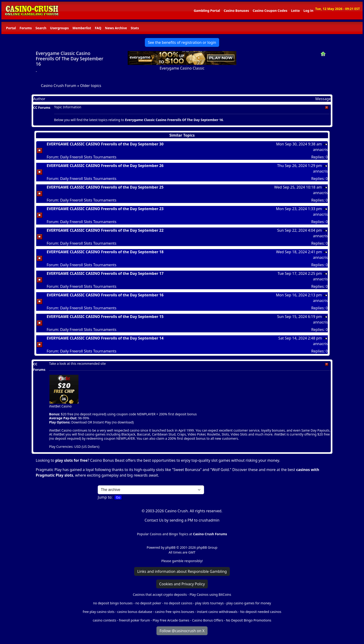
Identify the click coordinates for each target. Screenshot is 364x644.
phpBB (170, 547)
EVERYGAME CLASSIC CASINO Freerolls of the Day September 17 (105, 273)
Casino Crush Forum (58, 86)
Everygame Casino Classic (182, 68)
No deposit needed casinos (261, 612)
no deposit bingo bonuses (113, 603)
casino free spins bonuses (174, 612)
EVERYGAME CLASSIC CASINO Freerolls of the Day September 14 (105, 338)
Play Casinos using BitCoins (210, 594)
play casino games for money (249, 603)
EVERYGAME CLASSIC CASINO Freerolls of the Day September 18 (105, 252)
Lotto (295, 11)
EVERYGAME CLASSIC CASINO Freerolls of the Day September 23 (105, 209)
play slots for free (71, 460)
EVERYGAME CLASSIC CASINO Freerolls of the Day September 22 (105, 230)
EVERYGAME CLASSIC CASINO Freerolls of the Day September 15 (105, 317)
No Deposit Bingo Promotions (249, 620)
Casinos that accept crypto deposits (160, 594)
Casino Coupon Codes (270, 11)
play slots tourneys (209, 603)
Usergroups (60, 28)
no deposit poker (148, 603)
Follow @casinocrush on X (182, 631)
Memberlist (82, 28)
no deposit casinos (178, 603)
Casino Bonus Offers (208, 620)
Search (41, 28)
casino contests (104, 620)
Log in (308, 11)
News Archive (116, 28)
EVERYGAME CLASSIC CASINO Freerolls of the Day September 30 (105, 144)
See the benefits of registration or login (182, 42)
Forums (26, 28)
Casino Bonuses (236, 11)
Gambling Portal (207, 11)
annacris (320, 150)
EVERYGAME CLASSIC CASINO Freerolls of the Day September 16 (105, 295)
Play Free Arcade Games (171, 620)
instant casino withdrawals (218, 612)
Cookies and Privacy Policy (182, 584)
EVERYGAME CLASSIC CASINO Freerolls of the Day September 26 (105, 166)
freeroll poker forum (134, 620)
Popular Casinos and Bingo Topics (163, 534)
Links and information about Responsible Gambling (182, 571)
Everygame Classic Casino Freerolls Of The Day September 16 (70, 59)
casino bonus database (135, 612)
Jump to (105, 497)
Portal (11, 28)
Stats (135, 28)
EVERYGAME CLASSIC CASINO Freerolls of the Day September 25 (105, 187)
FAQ (98, 28)
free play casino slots (99, 612)
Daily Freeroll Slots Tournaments (88, 157)
